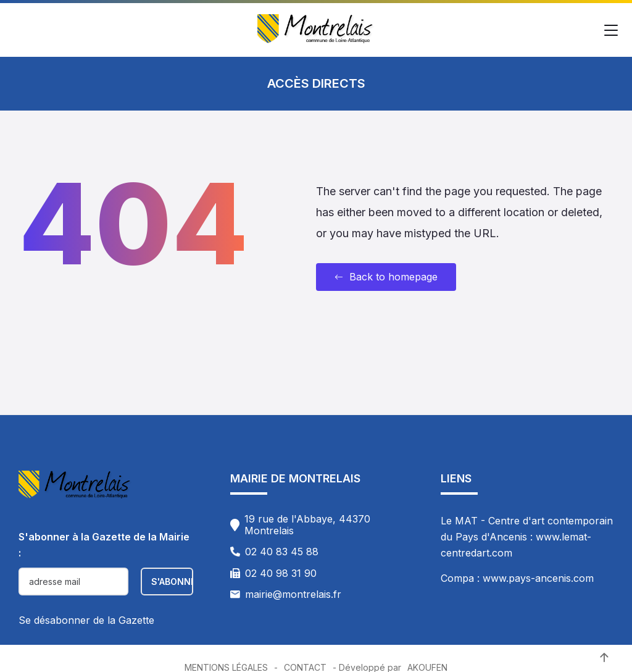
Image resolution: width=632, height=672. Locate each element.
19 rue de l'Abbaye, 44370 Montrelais (307, 525)
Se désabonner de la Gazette (86, 620)
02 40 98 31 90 (281, 573)
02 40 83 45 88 (282, 552)
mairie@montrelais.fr (293, 594)
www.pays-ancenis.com (538, 578)
